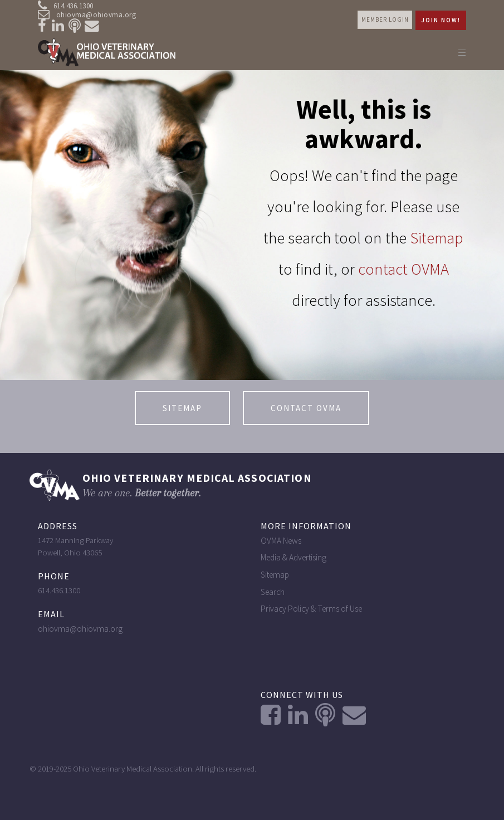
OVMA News (281, 541)
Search (273, 592)
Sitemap (437, 238)
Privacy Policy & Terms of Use (311, 609)
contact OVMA (403, 269)
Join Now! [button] (441, 20)
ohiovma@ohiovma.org (87, 15)
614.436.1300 (66, 6)
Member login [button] (385, 19)
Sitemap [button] (182, 408)
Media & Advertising (293, 557)
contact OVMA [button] (306, 408)
